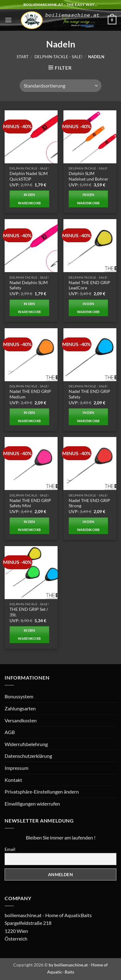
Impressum (16, 768)
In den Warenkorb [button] (29, 199)
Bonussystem (19, 696)
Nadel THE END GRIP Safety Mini (30, 503)
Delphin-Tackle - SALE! (58, 57)
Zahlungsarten (20, 708)
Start (23, 57)
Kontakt (13, 780)
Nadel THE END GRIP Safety (89, 394)
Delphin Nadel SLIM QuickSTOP (29, 176)
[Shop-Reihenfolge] (60, 86)
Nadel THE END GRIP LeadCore (89, 285)
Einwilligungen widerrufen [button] (32, 804)
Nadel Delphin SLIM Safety (29, 285)
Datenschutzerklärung (28, 756)
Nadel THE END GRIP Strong (89, 503)
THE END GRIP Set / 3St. (29, 612)
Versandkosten (21, 720)
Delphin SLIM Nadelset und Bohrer (89, 176)
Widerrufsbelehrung (26, 744)
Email (10, 849)
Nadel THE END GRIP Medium (30, 394)
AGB (10, 732)
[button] (8, 20)
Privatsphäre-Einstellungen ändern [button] (42, 792)
